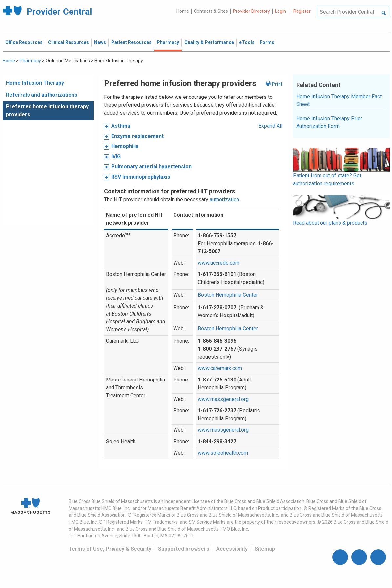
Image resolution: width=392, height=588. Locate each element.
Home (183, 11)
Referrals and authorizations (42, 95)
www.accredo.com (219, 263)
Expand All (270, 126)
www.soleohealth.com (223, 453)
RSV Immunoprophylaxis (141, 177)
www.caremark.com (220, 368)
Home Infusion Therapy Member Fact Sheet (339, 100)
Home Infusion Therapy (35, 83)
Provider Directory (251, 11)
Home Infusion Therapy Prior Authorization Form (329, 122)
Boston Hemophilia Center (228, 295)
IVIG (116, 156)
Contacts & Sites (211, 11)
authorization (224, 199)
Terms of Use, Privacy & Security (110, 549)
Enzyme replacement (137, 136)
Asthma (121, 126)
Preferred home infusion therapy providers (47, 110)
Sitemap (265, 549)
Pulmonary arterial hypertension (151, 167)
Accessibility (232, 549)
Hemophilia (125, 146)
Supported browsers (184, 549)
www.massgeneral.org (223, 399)
